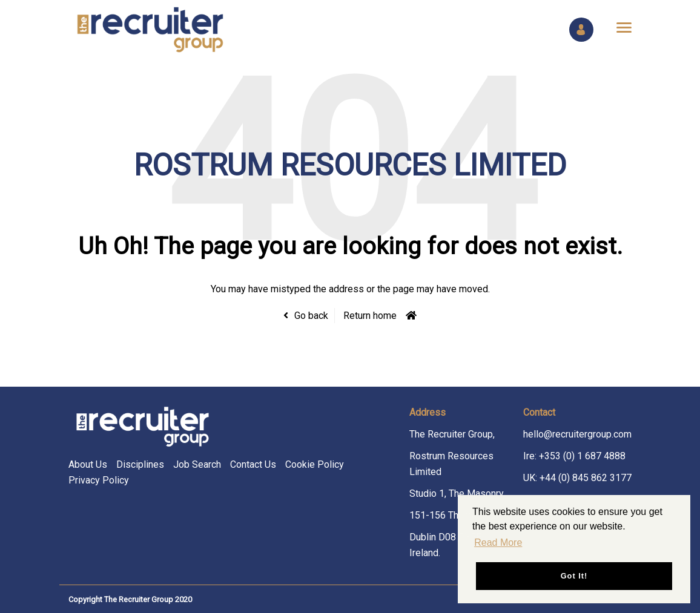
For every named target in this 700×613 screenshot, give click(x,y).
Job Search (197, 464)
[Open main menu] (619, 27)
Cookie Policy (315, 464)
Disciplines (140, 464)
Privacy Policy (99, 480)
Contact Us (253, 464)
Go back (311, 316)
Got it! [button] (574, 576)
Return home (370, 316)
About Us (88, 464)
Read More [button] (498, 543)
